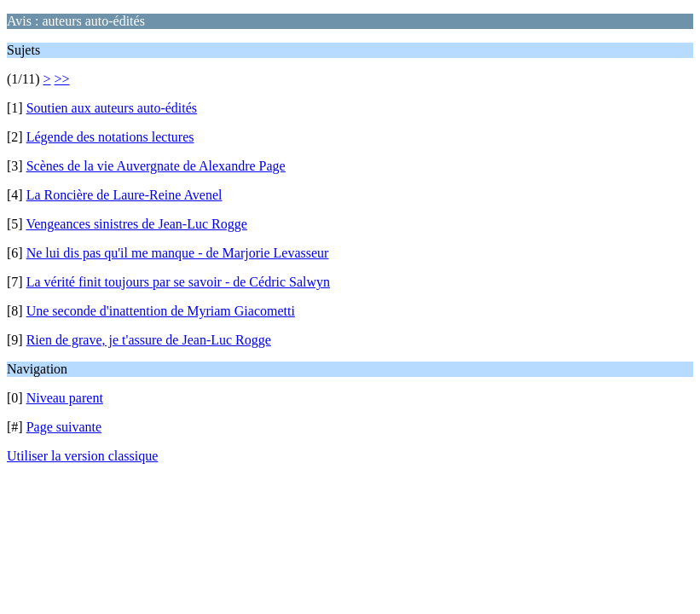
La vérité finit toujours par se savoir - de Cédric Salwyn (178, 282)
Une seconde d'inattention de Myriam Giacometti (161, 311)
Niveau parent (65, 398)
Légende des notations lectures (110, 137)
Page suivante (64, 427)
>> (62, 79)
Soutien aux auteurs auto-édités (112, 108)
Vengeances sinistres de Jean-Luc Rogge (136, 224)
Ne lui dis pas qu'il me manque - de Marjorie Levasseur (178, 253)
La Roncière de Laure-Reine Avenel (124, 195)
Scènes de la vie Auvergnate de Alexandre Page (156, 166)
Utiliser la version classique (82, 456)
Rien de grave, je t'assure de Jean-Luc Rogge (149, 340)
